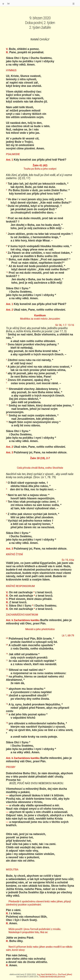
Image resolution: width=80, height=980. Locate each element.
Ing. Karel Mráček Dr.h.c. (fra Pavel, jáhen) (55, 974)
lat (8, 4)
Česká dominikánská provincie (52, 977)
